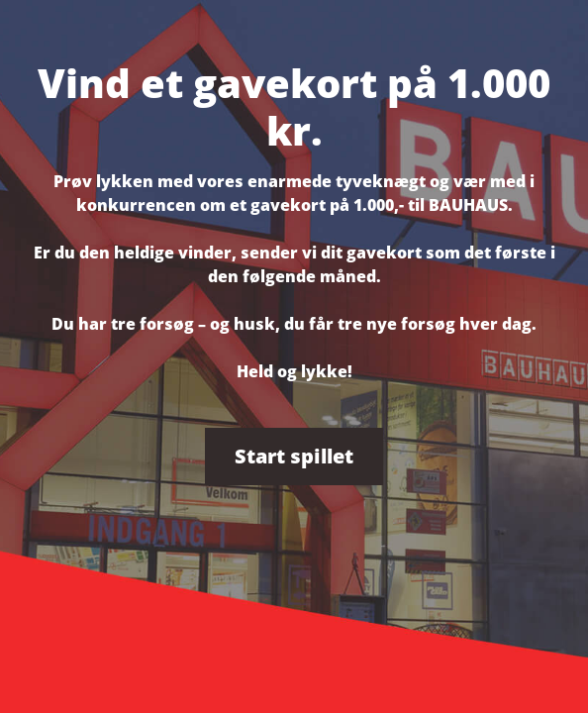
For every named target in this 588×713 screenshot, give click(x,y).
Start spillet (294, 456)
